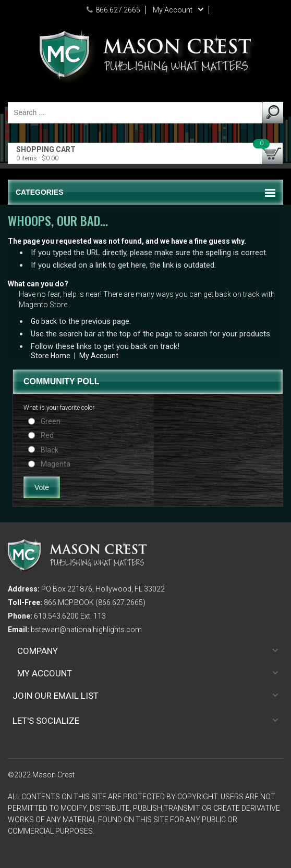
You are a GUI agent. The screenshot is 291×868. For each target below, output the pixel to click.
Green (51, 421)
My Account (99, 356)
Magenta (56, 464)
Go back (44, 321)
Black (50, 450)
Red (47, 435)
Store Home (51, 356)
